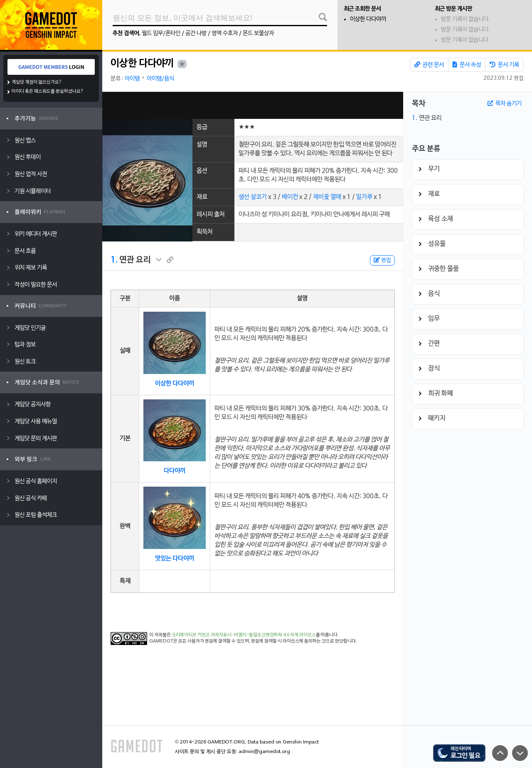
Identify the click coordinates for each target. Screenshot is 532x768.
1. (114, 260)
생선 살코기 (253, 197)
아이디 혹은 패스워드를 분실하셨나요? (48, 91)
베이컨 (290, 197)
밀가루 (364, 197)
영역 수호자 (225, 33)
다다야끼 (175, 471)
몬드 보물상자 (258, 33)
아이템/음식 (160, 79)
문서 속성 (467, 65)
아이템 (132, 79)
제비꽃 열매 (327, 197)
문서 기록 (504, 65)
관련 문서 (429, 65)
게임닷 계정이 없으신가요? (37, 82)
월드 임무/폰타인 (161, 33)
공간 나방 (196, 33)
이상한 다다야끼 (368, 19)
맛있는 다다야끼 (175, 559)
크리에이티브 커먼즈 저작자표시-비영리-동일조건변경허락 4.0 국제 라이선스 (244, 635)
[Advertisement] (253, 105)
